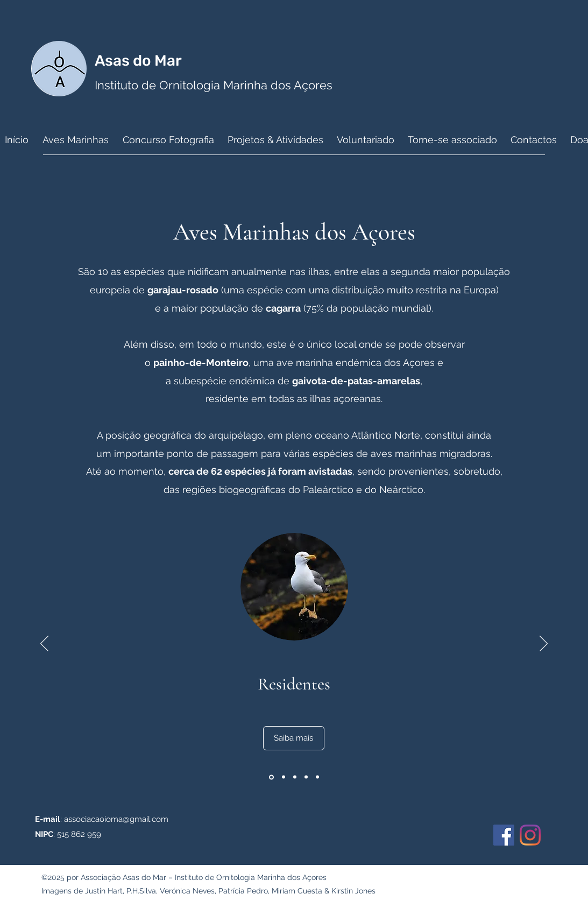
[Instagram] (530, 835)
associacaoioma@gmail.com (116, 819)
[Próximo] (544, 644)
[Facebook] (504, 835)
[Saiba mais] (294, 738)
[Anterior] (44, 644)
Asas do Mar (140, 61)
